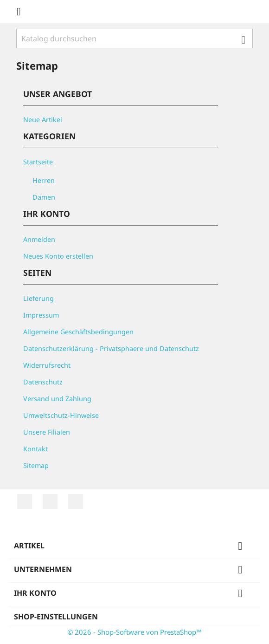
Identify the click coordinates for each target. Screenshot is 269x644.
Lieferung (38, 298)
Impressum (41, 315)
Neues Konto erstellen (58, 256)
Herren (44, 180)
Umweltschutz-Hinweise (61, 415)
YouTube (50, 501)
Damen (44, 197)
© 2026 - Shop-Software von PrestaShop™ (134, 632)
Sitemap (36, 465)
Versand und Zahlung (57, 399)
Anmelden (39, 239)
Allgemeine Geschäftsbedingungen (78, 332)
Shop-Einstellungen (56, 617)
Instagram (76, 501)
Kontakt (35, 449)
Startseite (38, 162)
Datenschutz (43, 382)
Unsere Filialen (47, 432)
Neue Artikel (43, 120)
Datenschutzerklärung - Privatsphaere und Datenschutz (111, 348)
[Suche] (134, 39)
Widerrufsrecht (47, 365)
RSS (25, 501)
